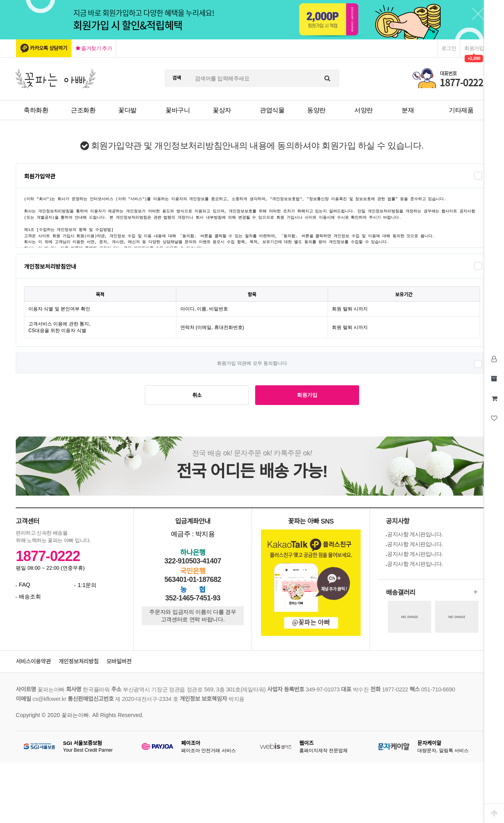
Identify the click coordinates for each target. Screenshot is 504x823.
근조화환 (83, 110)
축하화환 (36, 110)
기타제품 (461, 110)
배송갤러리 (401, 593)
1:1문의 (87, 585)
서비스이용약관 (33, 662)
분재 (408, 110)
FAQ (25, 585)
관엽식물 (272, 110)
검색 (177, 78)
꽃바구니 (178, 110)
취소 (197, 395)
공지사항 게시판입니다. (415, 534)
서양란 (364, 110)
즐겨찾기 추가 (94, 48)
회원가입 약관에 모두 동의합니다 (252, 363)
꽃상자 (222, 110)
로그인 (449, 48)
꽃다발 (127, 110)
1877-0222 (48, 556)
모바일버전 (119, 662)
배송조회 (30, 596)
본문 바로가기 (0, 0)
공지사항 (398, 521)
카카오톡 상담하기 (49, 48)
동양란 (316, 110)
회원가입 (474, 48)
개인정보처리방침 (79, 662)
